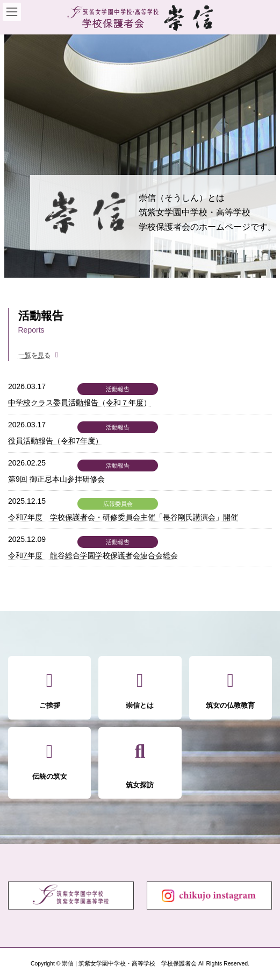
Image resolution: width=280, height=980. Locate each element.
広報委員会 (118, 504)
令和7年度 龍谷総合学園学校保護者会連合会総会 (93, 555)
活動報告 (118, 389)
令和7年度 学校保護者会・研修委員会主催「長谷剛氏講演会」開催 (123, 517)
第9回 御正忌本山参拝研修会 (56, 479)
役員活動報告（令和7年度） (55, 441)
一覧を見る (34, 355)
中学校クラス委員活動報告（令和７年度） (80, 403)
